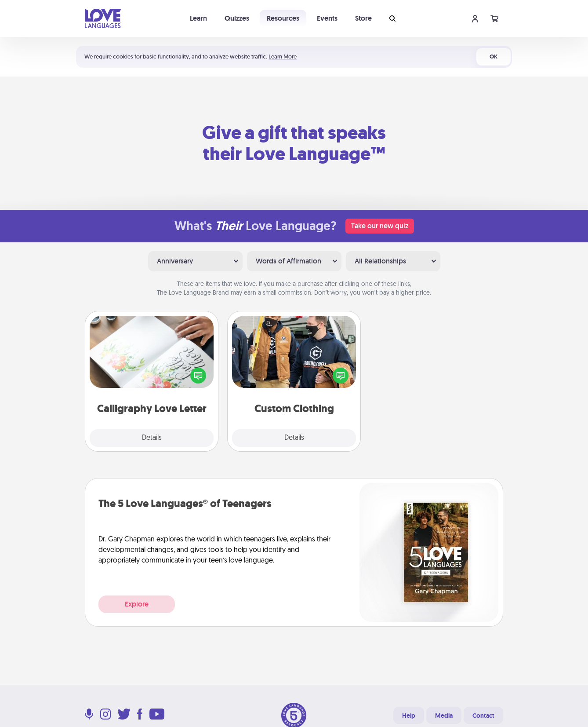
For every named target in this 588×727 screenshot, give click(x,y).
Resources (283, 18)
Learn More (283, 57)
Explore (137, 604)
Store (363, 18)
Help (409, 716)
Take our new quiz (380, 226)
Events (327, 18)
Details (152, 438)
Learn (198, 18)
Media (444, 716)
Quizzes (237, 18)
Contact (483, 716)
